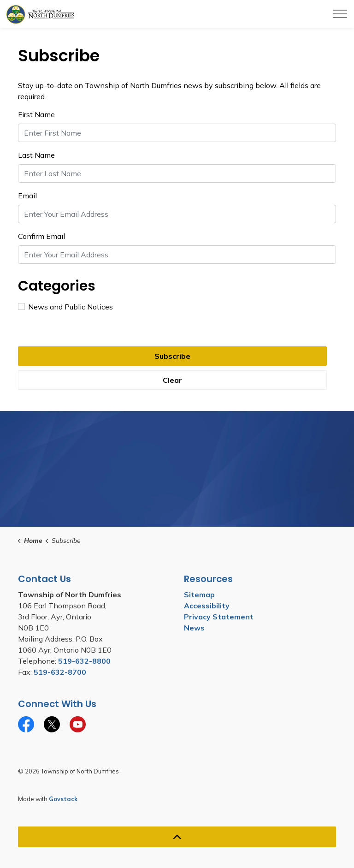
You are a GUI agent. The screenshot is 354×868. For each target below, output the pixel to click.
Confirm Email (41, 236)
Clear (172, 380)
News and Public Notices (65, 307)
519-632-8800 (84, 661)
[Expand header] (340, 14)
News (194, 628)
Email (27, 196)
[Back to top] (177, 837)
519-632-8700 (60, 672)
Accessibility (207, 606)
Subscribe (172, 356)
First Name (36, 114)
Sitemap (199, 595)
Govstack (63, 799)
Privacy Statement (219, 617)
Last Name (36, 155)
